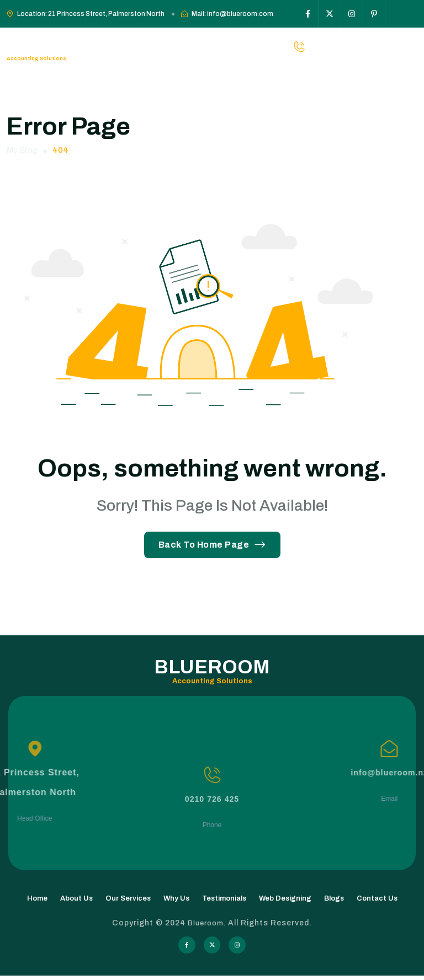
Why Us (176, 901)
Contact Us (377, 901)
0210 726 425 (212, 850)
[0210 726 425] (212, 825)
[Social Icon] (308, 14)
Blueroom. (208, 925)
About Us (76, 901)
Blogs (334, 901)
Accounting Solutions (37, 58)
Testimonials (224, 901)
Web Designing (285, 901)
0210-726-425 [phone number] (365, 47)
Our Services (128, 901)
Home (37, 901)
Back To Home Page (212, 545)
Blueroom (55, 41)
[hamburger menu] (411, 47)
